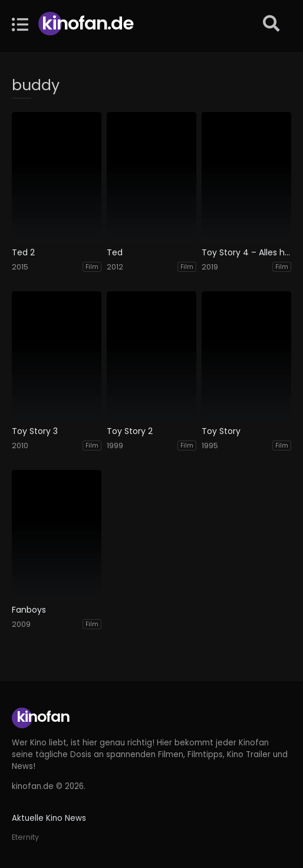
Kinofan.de (88, 23)
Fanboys (29, 610)
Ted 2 (23, 253)
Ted (115, 253)
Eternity (25, 837)
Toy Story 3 (35, 431)
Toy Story (221, 431)
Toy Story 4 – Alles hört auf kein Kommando (246, 253)
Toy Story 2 (130, 431)
